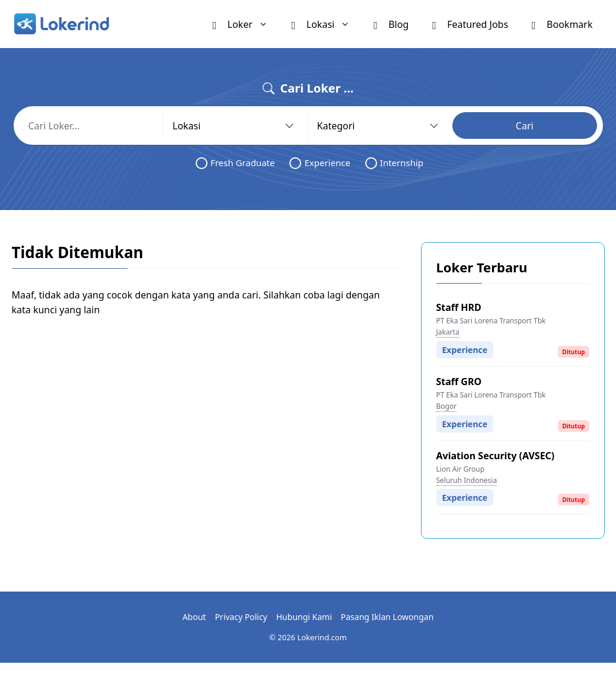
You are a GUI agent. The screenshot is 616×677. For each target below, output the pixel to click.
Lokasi (327, 24)
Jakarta (448, 332)
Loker (246, 24)
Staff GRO (459, 382)
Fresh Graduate (235, 163)
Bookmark (562, 24)
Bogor (447, 406)
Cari (525, 126)
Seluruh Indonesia (467, 480)
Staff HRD (459, 307)
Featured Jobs (470, 24)
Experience (320, 163)
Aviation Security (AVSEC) (496, 456)
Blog (391, 24)
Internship (394, 163)
